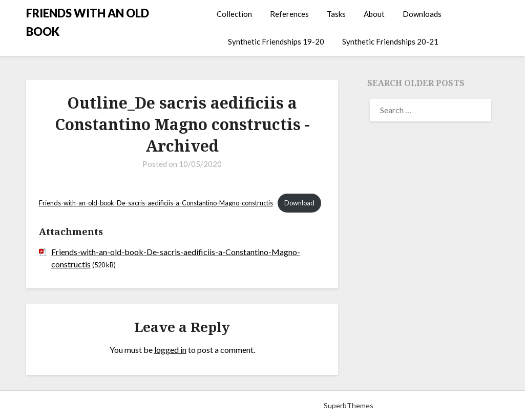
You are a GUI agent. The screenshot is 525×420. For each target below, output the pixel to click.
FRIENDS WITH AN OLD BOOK (88, 22)
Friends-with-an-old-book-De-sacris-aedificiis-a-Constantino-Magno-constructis (156, 203)
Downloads (422, 14)
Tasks (336, 14)
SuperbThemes (349, 405)
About (374, 14)
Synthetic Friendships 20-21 (390, 41)
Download (299, 203)
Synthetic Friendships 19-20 (276, 41)
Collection (234, 14)
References (289, 14)
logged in (170, 350)
